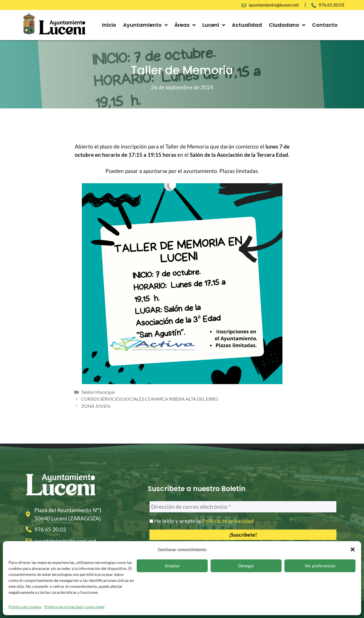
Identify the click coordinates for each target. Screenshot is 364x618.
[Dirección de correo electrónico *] (243, 507)
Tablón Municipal (98, 392)
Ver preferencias (320, 566)
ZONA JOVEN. (96, 406)
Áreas (185, 25)
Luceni (214, 25)
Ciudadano (287, 25)
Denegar (246, 566)
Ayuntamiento (145, 25)
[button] (353, 549)
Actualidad (247, 25)
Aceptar (172, 566)
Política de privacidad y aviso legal (74, 607)
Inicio (109, 25)
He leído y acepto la (202, 521)
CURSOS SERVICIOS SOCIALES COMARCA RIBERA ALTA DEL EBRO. (150, 399)
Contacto (325, 25)
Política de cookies (25, 607)
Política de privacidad (228, 521)
